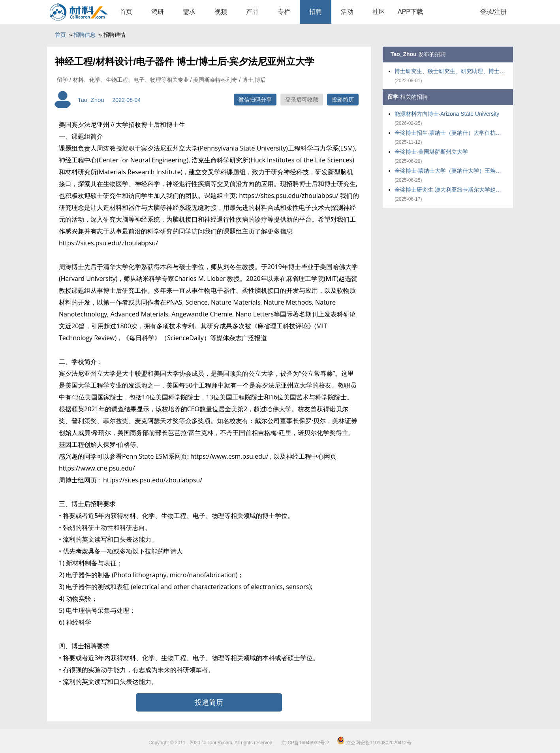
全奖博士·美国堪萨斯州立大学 (431, 152)
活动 (347, 12)
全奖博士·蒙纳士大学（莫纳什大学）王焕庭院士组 (450, 171)
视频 (221, 12)
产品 (252, 12)
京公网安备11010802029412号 (374, 743)
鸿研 (158, 12)
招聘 (316, 12)
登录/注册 (493, 12)
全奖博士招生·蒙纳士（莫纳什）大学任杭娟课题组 (450, 133)
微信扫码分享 (255, 100)
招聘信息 (85, 35)
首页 (126, 12)
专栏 (284, 12)
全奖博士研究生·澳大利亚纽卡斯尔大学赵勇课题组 (450, 190)
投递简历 (343, 100)
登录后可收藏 (302, 100)
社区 (379, 12)
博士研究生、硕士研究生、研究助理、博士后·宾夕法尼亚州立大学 (450, 71)
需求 (189, 12)
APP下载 (410, 12)
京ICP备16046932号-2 (305, 743)
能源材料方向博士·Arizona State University (447, 114)
